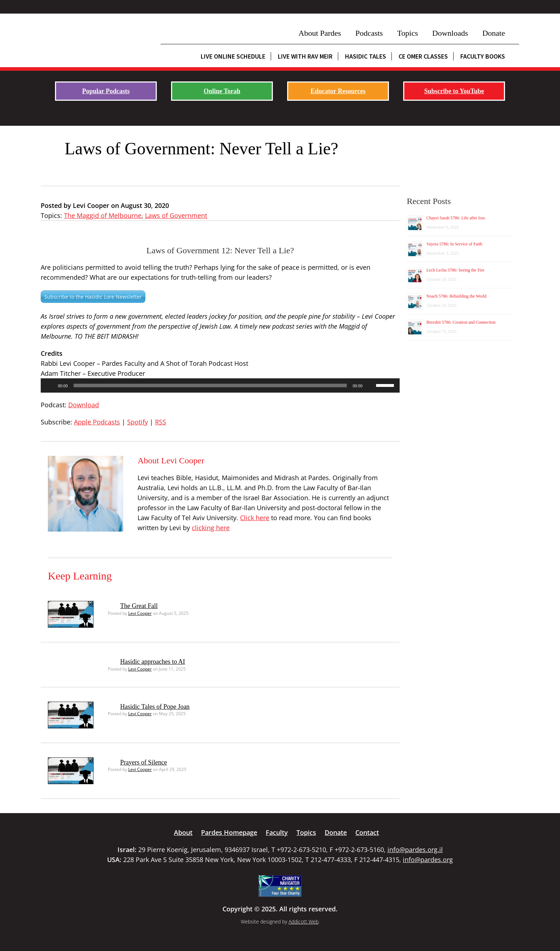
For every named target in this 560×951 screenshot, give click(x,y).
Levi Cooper (140, 613)
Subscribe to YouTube (454, 91)
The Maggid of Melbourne (103, 215)
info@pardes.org (428, 860)
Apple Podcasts (97, 422)
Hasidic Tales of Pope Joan (155, 707)
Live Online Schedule (233, 56)
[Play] (50, 385)
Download (84, 405)
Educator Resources (338, 91)
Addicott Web (304, 922)
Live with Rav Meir (305, 56)
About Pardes (320, 33)
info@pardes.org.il (415, 850)
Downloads (450, 33)
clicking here (211, 528)
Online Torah (222, 91)
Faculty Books (483, 56)
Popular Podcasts (106, 91)
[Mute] (370, 385)
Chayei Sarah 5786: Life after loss (456, 218)
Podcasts (369, 33)
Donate (494, 33)
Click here (255, 518)
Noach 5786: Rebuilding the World (456, 296)
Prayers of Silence (144, 762)
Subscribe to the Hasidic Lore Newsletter (93, 297)
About (183, 832)
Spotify (137, 422)
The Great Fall (139, 606)
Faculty (277, 832)
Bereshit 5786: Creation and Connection (461, 322)
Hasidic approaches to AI (153, 662)
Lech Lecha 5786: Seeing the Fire (455, 270)
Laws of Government (176, 215)
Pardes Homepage (229, 832)
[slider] (210, 385)
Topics (407, 33)
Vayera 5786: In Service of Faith (454, 244)
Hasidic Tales (366, 56)
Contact (367, 832)
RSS (161, 422)
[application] (220, 385)
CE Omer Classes (423, 56)
